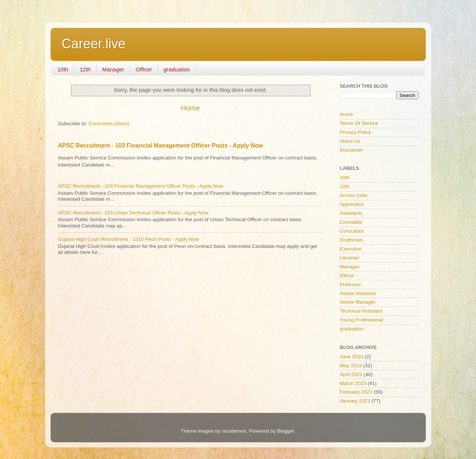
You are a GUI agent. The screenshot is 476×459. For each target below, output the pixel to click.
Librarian (350, 258)
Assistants (351, 213)
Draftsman (351, 240)
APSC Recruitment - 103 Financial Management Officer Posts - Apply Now (161, 146)
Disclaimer (352, 150)
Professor (351, 285)
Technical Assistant (361, 311)
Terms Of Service (359, 123)
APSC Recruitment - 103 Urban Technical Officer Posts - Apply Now (133, 213)
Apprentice (352, 204)
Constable (351, 222)
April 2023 (351, 374)
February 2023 (356, 392)
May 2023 (351, 366)
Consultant (352, 231)
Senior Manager (358, 302)
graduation (177, 69)
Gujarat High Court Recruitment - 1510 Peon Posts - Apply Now (129, 239)
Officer (144, 69)
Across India (354, 195)
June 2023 (352, 357)
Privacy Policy (356, 132)
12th (85, 69)
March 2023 (353, 383)
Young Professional (361, 320)
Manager (113, 69)
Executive (351, 249)
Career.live (94, 44)
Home (190, 108)
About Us (350, 141)
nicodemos (234, 431)
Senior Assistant (358, 293)
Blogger (286, 431)
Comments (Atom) (109, 124)
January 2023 (355, 401)
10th (63, 69)
